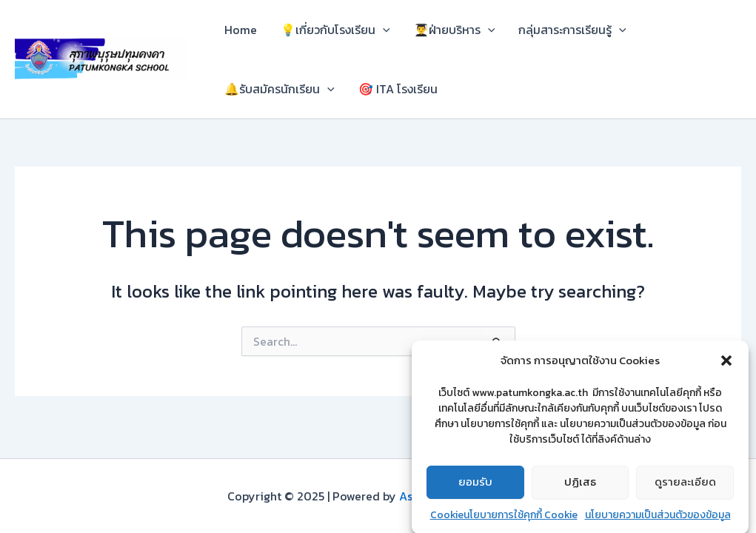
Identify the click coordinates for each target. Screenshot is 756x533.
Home (241, 30)
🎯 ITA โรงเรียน (398, 89)
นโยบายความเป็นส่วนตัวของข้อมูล (658, 520)
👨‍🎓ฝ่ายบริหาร (455, 30)
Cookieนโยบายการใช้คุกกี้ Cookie (504, 520)
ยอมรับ (475, 487)
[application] (383, 30)
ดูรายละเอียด (685, 487)
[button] (726, 366)
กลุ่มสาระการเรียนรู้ (572, 30)
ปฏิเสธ (580, 487)
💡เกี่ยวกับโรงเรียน (335, 30)
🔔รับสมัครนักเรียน (280, 89)
